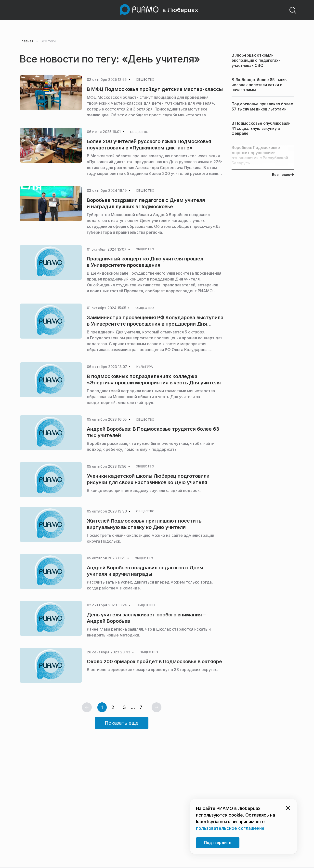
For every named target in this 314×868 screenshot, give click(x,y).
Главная (26, 42)
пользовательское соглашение (230, 828)
